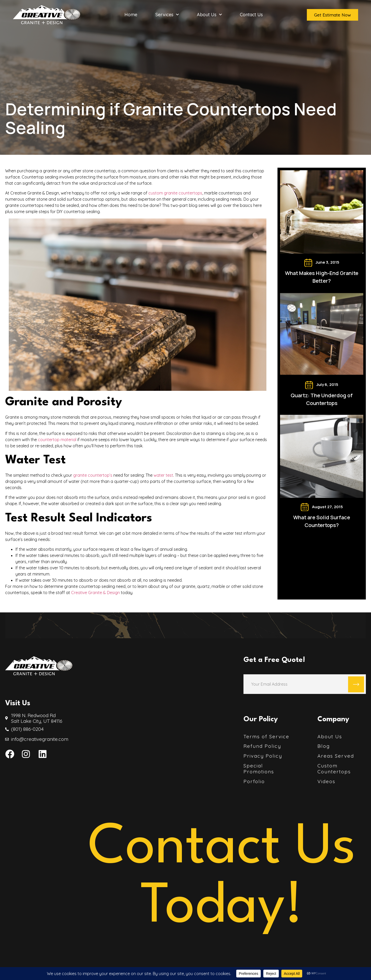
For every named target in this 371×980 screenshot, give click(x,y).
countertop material (57, 440)
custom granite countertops (175, 193)
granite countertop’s (93, 475)
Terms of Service (266, 737)
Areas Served (336, 756)
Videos (326, 781)
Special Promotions (259, 769)
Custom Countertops (334, 769)
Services (167, 15)
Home (131, 15)
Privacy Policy (263, 756)
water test (163, 475)
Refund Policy (262, 746)
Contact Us (251, 15)
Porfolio (254, 781)
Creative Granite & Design (95, 593)
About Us (209, 15)
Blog (324, 746)
